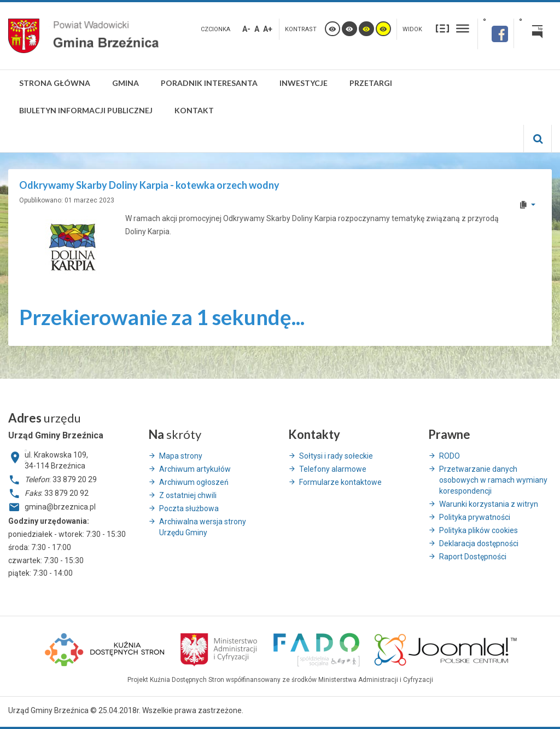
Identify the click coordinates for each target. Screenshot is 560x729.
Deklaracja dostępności (479, 543)
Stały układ (442, 28)
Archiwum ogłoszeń (194, 482)
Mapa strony (181, 456)
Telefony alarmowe (333, 469)
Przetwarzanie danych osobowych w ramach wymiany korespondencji (493, 480)
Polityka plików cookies (479, 530)
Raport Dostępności (473, 557)
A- (246, 29)
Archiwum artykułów (195, 469)
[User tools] (527, 205)
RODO (450, 456)
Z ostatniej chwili (188, 495)
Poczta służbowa (189, 508)
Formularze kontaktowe (340, 482)
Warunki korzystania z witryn (489, 504)
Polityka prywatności (475, 517)
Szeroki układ (463, 28)
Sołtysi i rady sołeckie (336, 456)
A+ (268, 29)
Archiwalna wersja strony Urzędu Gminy (203, 527)
